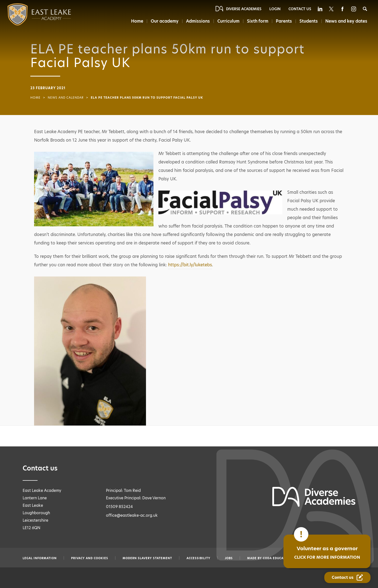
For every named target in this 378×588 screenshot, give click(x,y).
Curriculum (228, 21)
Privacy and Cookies (90, 558)
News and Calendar (66, 98)
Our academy (165, 21)
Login (275, 9)
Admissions (198, 21)
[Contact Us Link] (347, 577)
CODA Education (277, 558)
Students (309, 21)
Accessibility (198, 558)
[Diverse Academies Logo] (29, 14)
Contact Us (300, 9)
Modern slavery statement (147, 558)
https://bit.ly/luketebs (190, 265)
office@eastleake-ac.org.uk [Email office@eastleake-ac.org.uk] (132, 515)
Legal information (40, 558)
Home (137, 21)
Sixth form (258, 21)
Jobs (229, 558)
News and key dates (346, 21)
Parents (284, 21)
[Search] (365, 9)
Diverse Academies (244, 9)
